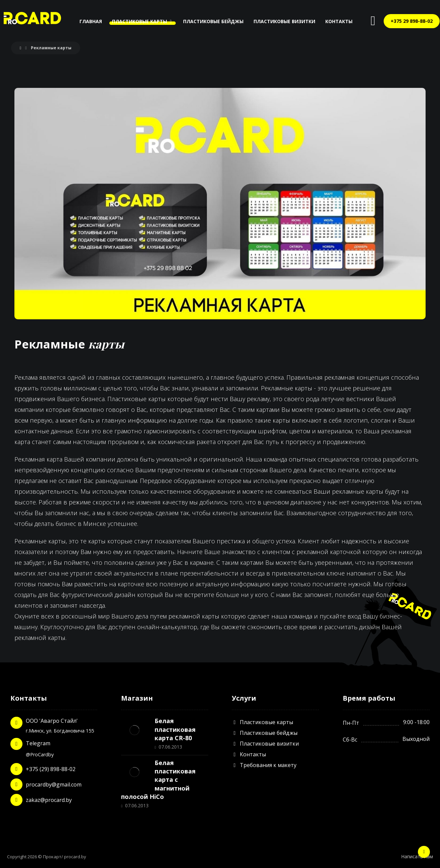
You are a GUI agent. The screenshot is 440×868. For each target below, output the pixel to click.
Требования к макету (264, 765)
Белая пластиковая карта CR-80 (175, 729)
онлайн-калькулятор (167, 627)
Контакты (249, 754)
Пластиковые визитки (265, 744)
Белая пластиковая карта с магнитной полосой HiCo (158, 780)
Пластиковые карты (262, 722)
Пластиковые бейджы (265, 733)
